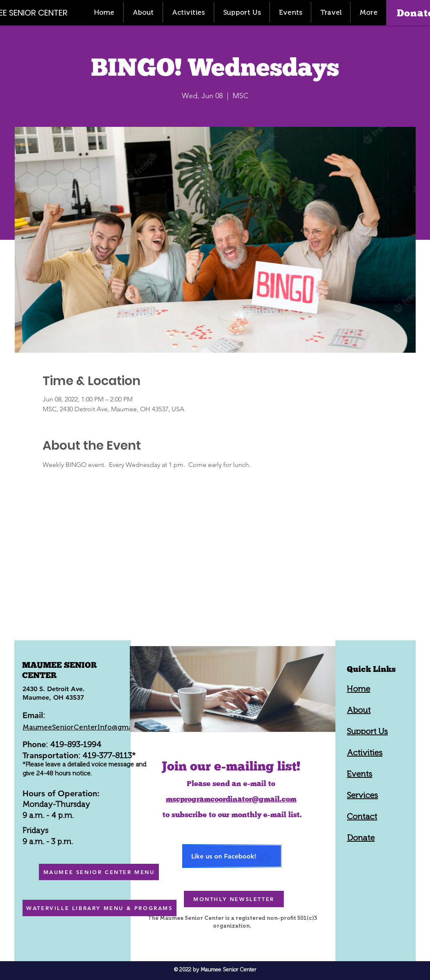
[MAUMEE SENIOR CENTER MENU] (99, 872)
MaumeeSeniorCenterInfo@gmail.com (88, 727)
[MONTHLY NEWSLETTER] (234, 899)
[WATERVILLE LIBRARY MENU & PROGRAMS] (100, 908)
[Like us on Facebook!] (232, 856)
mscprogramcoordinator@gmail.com (231, 799)
